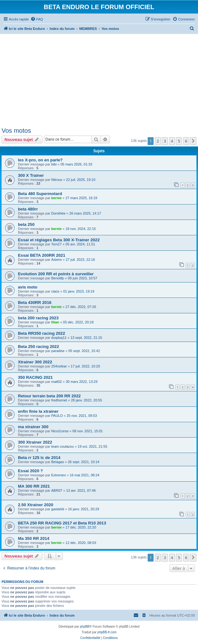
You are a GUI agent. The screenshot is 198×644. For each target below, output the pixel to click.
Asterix (57, 260)
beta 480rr (28, 209)
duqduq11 (59, 338)
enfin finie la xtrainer (38, 411)
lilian (55, 322)
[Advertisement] (99, 79)
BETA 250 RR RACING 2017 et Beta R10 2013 (62, 523)
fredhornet (59, 400)
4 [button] (172, 141)
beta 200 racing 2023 (38, 318)
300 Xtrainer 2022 (35, 442)
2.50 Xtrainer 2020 (36, 505)
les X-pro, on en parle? (40, 160)
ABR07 (57, 490)
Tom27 (57, 244)
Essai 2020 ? (30, 471)
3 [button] (165, 141)
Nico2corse (60, 431)
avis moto (28, 287)
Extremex (59, 475)
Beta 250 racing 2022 (39, 347)
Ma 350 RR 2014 (34, 538)
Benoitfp (58, 278)
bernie (57, 198)
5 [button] (179, 141)
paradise (58, 351)
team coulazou (63, 446)
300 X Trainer (31, 175)
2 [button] (158, 141)
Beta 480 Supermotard (40, 194)
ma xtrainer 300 (33, 427)
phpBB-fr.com (107, 632)
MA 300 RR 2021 (34, 486)
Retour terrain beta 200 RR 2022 (49, 396)
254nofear (59, 366)
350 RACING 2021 (35, 377)
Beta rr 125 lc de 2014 (39, 458)
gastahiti (58, 509)
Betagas (58, 462)
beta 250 (26, 224)
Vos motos (16, 131)
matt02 (57, 382)
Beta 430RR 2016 (35, 302)
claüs (55, 291)
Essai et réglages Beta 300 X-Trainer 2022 (59, 240)
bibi (54, 164)
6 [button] (186, 141)
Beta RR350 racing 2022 (42, 333)
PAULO (57, 416)
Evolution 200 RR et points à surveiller (56, 274)
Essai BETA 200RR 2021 (42, 255)
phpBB (85, 627)
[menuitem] (37, 19)
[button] (193, 141)
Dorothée (58, 213)
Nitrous (57, 180)
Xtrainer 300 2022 (35, 362)
